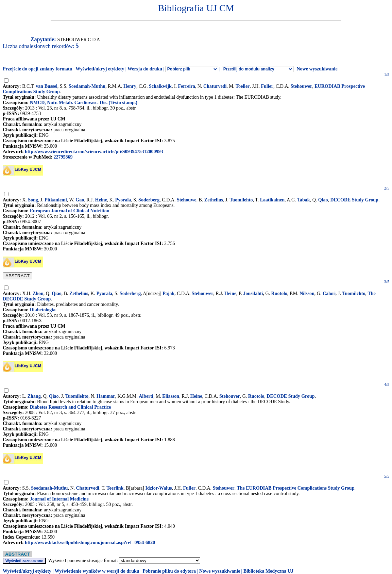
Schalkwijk (160, 86)
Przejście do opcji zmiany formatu (38, 69)
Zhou (38, 293)
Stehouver (230, 396)
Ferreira (187, 86)
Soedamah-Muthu (87, 86)
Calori (329, 293)
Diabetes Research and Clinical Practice (70, 407)
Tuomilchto (354, 293)
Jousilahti (253, 293)
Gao (80, 200)
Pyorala (123, 200)
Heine (101, 200)
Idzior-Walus (158, 488)
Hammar (106, 396)
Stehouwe (187, 200)
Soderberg (149, 200)
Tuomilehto (241, 200)
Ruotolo (279, 293)
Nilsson (307, 293)
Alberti (146, 396)
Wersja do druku (145, 69)
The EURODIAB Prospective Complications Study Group (295, 488)
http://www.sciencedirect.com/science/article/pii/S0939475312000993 (94, 152)
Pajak (168, 293)
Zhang (34, 396)
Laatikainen (272, 200)
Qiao (323, 200)
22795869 (63, 157)
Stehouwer (302, 86)
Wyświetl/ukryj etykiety (100, 69)
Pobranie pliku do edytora (169, 571)
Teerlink (115, 488)
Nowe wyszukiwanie (317, 69)
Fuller (267, 86)
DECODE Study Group (354, 200)
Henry (130, 86)
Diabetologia (43, 310)
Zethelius (214, 200)
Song (33, 200)
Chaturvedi (215, 86)
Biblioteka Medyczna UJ (268, 571)
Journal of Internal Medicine (59, 499)
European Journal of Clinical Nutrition (70, 211)
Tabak (304, 200)
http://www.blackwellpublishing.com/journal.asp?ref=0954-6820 (90, 543)
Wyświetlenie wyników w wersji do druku (97, 571)
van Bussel (46, 86)
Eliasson (171, 396)
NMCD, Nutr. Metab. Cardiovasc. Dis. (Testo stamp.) (84, 103)
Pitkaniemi (56, 200)
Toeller (243, 86)
